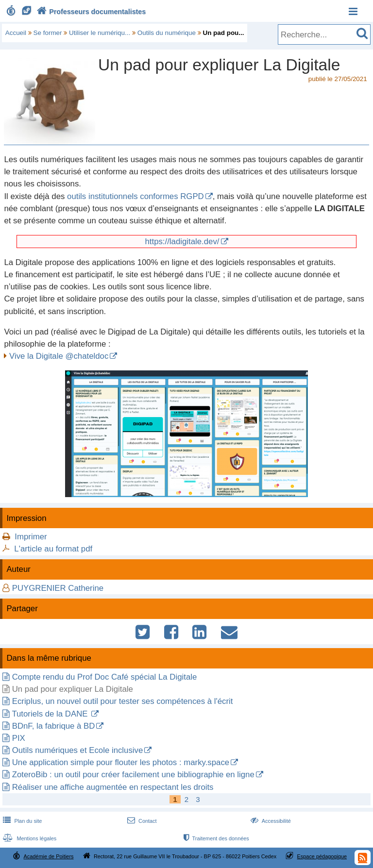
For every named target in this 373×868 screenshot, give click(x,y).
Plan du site (21, 821)
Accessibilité (270, 821)
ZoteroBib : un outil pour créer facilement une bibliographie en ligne (133, 775)
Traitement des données (215, 838)
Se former (48, 33)
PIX (19, 738)
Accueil (16, 33)
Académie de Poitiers (48, 856)
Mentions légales (29, 838)
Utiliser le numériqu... (100, 33)
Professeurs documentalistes (90, 12)
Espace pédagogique (322, 856)
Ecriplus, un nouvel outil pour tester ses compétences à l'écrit (123, 701)
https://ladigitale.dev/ (182, 242)
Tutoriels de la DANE (51, 714)
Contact (141, 821)
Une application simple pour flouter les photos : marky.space (121, 762)
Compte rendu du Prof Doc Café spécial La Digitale (105, 677)
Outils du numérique (167, 33)
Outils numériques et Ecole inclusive (78, 750)
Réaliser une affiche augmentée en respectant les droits (113, 787)
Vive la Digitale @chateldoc (59, 356)
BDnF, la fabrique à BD (54, 726)
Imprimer (31, 537)
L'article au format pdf (53, 549)
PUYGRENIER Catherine (58, 588)
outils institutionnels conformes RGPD (136, 196)
